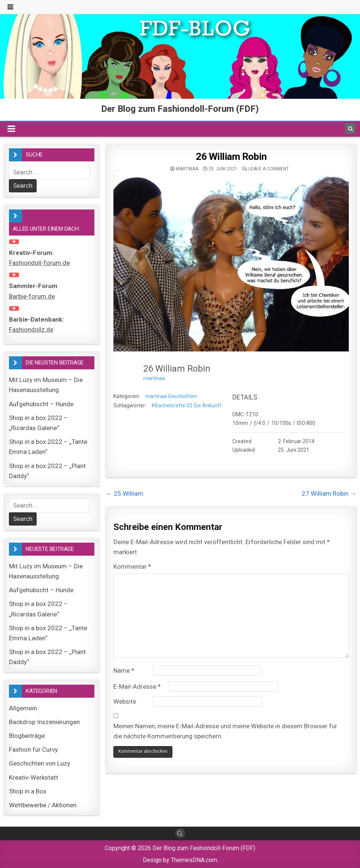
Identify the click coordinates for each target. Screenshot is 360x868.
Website (125, 701)
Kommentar (132, 566)
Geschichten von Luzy (40, 763)
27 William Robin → (329, 493)
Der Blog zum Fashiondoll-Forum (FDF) (180, 109)
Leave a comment (269, 169)
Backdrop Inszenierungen (44, 722)
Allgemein (23, 708)
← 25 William (125, 493)
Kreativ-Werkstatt (34, 777)
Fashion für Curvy (33, 749)
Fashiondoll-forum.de (39, 263)
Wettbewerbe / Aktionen (43, 805)
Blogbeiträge (27, 736)
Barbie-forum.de (32, 296)
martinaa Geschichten (171, 396)
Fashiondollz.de (31, 329)
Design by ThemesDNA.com (180, 860)
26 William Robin (231, 157)
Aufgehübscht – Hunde (41, 404)
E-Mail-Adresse (137, 686)
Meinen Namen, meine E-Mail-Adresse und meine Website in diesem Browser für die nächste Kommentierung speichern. (225, 731)
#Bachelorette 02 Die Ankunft (186, 405)
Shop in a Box (28, 791)
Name (124, 670)
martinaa (187, 169)
